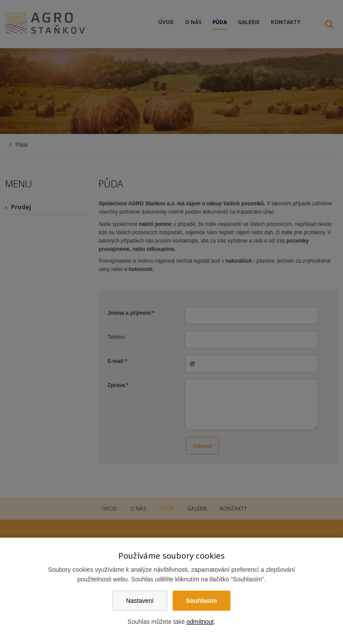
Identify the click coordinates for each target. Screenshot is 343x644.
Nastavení (140, 601)
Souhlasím (202, 601)
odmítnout (200, 622)
